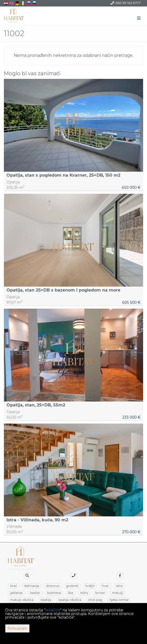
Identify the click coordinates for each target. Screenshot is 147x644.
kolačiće (53, 610)
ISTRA (119, 586)
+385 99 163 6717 (125, 3)
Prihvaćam (17, 628)
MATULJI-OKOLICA (22, 600)
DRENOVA (53, 586)
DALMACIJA (32, 586)
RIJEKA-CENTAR (119, 600)
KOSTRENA (54, 593)
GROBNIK (72, 586)
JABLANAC (17, 593)
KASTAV (35, 593)
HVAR (105, 586)
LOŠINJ (84, 593)
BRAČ (14, 586)
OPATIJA (46, 600)
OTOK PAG (95, 600)
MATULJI (117, 593)
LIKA (71, 593)
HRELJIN (90, 586)
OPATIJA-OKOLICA (70, 600)
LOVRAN (100, 593)
